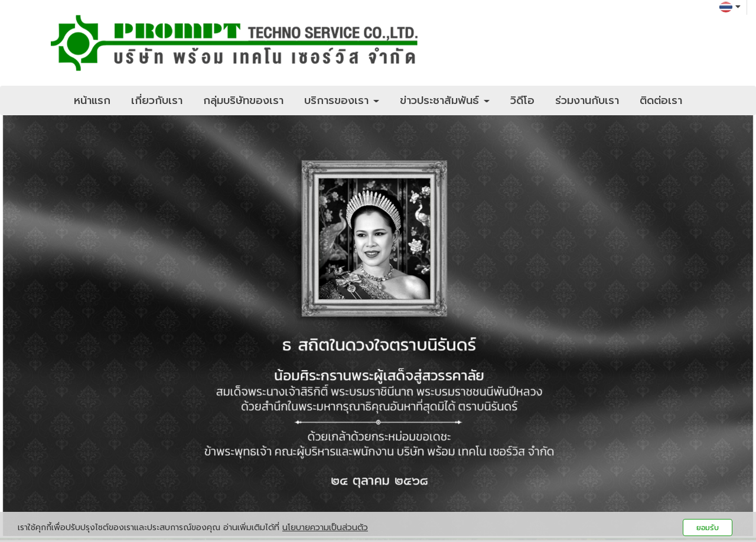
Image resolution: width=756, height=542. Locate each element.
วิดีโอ (522, 100)
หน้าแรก (92, 100)
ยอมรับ (708, 528)
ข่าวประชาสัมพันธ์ (445, 100)
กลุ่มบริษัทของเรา (243, 100)
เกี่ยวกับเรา (157, 100)
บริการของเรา (342, 100)
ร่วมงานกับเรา (587, 100)
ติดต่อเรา (661, 100)
